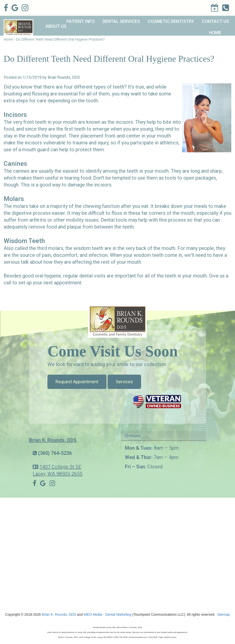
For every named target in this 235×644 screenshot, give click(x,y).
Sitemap (224, 614)
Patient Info (81, 21)
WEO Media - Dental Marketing (107, 614)
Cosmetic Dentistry (171, 21)
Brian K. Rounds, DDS (53, 440)
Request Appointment (77, 382)
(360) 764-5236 (55, 453)
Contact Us (215, 21)
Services (124, 382)
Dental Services (121, 21)
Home (215, 33)
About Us (56, 26)
